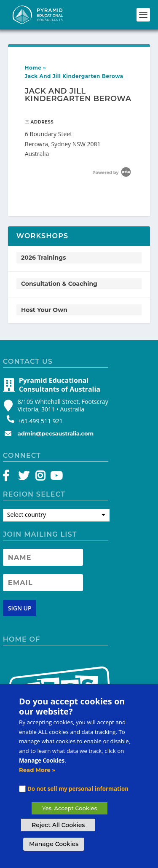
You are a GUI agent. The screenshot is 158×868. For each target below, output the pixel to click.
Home (33, 68)
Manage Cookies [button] (54, 844)
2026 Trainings (44, 258)
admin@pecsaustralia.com (56, 433)
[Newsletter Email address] (43, 583)
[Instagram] (40, 478)
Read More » (37, 770)
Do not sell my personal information (78, 789)
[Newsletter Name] (43, 557)
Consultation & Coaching (59, 284)
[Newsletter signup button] (20, 608)
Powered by (112, 173)
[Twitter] (25, 478)
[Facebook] (10, 478)
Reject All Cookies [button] (58, 825)
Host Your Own (44, 310)
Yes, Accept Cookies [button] (70, 808)
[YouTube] (55, 478)
